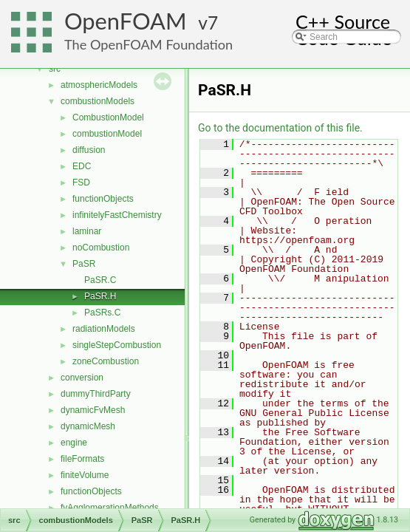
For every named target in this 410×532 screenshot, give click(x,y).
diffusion (89, 150)
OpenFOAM (126, 21)
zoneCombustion (106, 361)
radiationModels (104, 329)
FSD (81, 183)
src (55, 69)
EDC (82, 166)
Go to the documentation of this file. (280, 128)
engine (74, 443)
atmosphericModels (99, 85)
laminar (87, 231)
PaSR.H (100, 296)
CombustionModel (108, 117)
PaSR (84, 264)
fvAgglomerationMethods (110, 508)
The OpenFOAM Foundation (148, 44)
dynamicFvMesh (93, 410)
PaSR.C (100, 280)
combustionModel (107, 134)
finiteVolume (85, 475)
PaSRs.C (102, 313)
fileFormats (82, 459)
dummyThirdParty (96, 394)
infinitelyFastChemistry (117, 215)
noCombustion (101, 248)
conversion (82, 378)
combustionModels (98, 101)
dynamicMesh (88, 426)
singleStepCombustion (117, 345)
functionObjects (103, 199)
